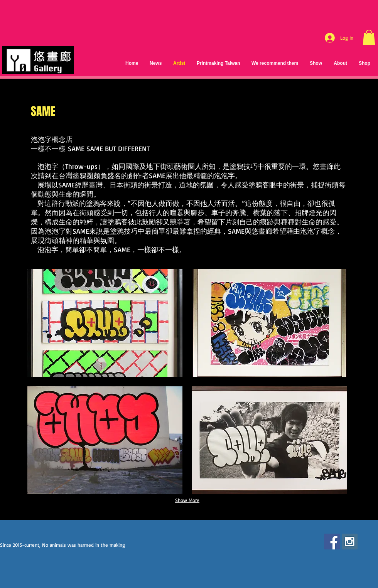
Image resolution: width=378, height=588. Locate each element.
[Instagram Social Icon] (350, 542)
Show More (187, 500)
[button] (369, 37)
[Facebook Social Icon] (332, 542)
